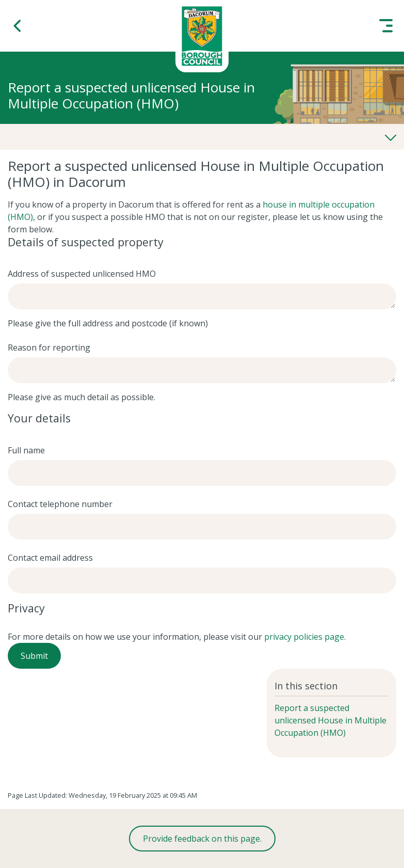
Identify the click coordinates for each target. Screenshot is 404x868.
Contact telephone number (60, 504)
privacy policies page (304, 637)
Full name (26, 450)
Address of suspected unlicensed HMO (82, 274)
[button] (18, 26)
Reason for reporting (49, 348)
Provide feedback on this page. (202, 839)
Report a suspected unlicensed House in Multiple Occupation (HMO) (330, 720)
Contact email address (50, 558)
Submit (34, 656)
